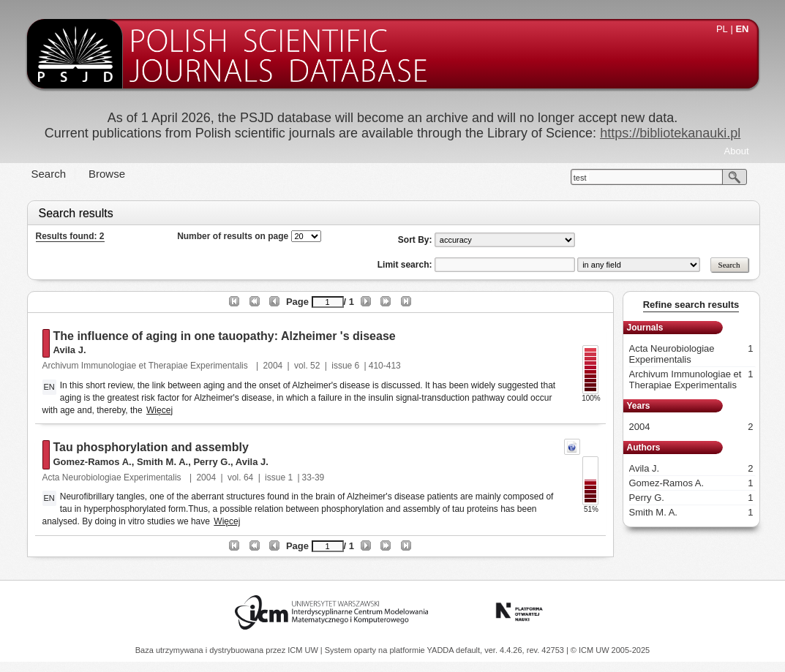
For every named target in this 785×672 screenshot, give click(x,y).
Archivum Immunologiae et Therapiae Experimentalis (147, 366)
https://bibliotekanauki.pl (670, 133)
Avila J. (70, 350)
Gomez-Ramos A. (93, 462)
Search (49, 174)
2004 (273, 366)
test (580, 178)
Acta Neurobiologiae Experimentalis (113, 477)
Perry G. (212, 462)
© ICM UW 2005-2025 (610, 650)
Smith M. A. (162, 462)
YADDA (442, 650)
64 (248, 477)
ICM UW (304, 650)
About (737, 151)
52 (315, 366)
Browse (107, 174)
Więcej (159, 410)
